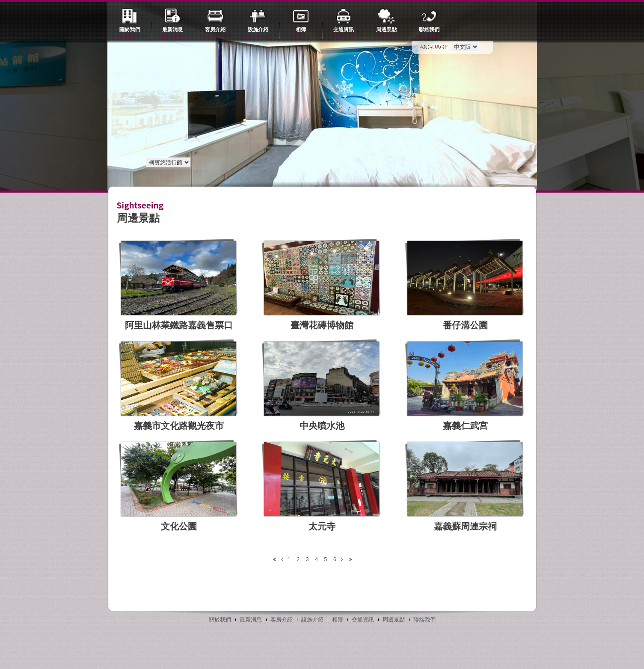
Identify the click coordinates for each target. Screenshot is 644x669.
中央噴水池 (322, 426)
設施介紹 (258, 33)
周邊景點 (386, 33)
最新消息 (172, 33)
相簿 (301, 33)
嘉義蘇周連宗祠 (465, 526)
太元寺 (322, 526)
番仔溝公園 (465, 325)
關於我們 (130, 33)
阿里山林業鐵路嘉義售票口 (179, 325)
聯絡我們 (429, 33)
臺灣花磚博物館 (322, 325)
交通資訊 (344, 33)
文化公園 (179, 526)
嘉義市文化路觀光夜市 (179, 426)
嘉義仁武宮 (465, 426)
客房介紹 (215, 33)
